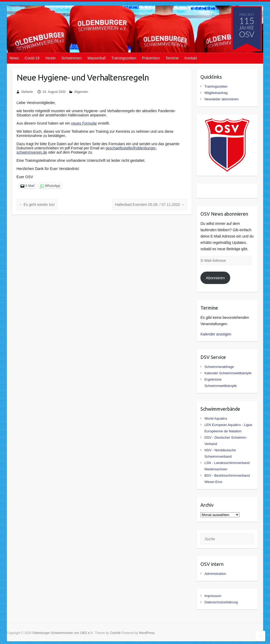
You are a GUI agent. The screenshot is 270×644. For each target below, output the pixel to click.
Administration (215, 574)
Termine (172, 58)
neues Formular (84, 123)
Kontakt (191, 58)
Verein (51, 58)
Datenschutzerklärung (221, 602)
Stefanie (27, 92)
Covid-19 (32, 58)
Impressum (213, 596)
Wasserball (97, 58)
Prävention (151, 58)
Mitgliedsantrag (216, 93)
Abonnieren (215, 278)
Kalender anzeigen (216, 334)
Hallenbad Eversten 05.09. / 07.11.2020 (150, 205)
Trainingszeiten (124, 58)
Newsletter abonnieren (221, 99)
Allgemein (81, 92)
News (14, 58)
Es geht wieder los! (37, 205)
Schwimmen (71, 58)
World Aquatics (216, 418)
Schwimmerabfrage (219, 367)
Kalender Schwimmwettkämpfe (228, 373)
